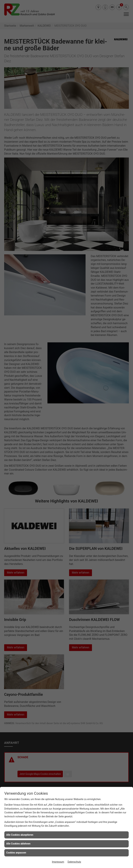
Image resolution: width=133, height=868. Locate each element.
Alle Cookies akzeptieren (20, 835)
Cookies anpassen (16, 853)
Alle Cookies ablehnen (18, 844)
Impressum (58, 862)
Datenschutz (74, 862)
